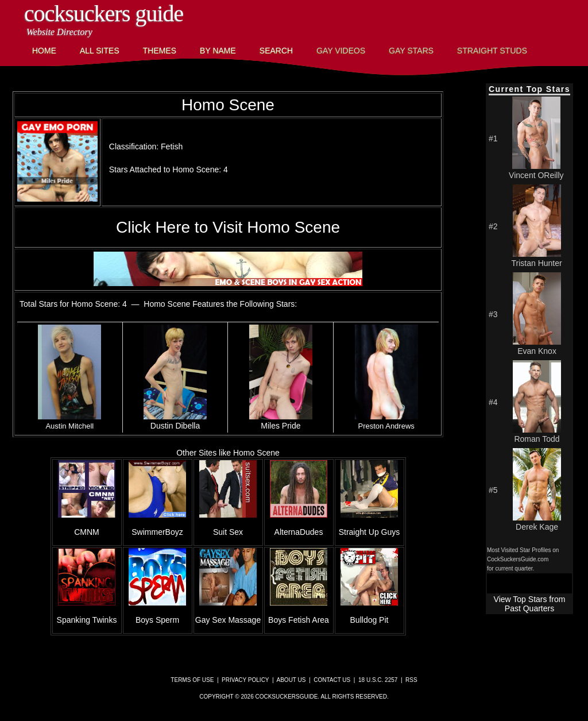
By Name (218, 51)
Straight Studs (492, 51)
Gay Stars (411, 51)
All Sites (100, 51)
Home (44, 51)
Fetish (172, 146)
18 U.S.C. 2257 (378, 680)
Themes (160, 51)
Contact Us (332, 680)
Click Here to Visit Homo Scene (228, 227)
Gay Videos (341, 51)
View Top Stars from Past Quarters (530, 604)
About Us (291, 680)
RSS (411, 680)
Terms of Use (192, 680)
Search (276, 51)
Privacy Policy (245, 680)
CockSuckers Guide (104, 14)
